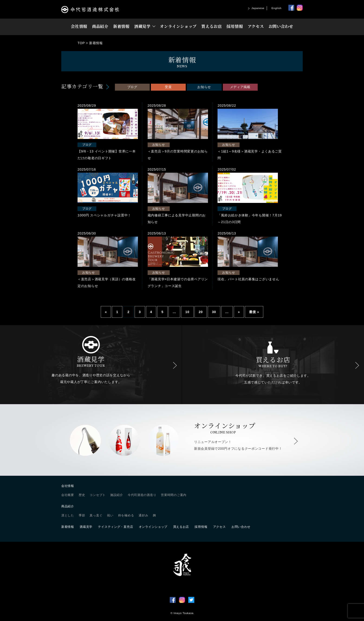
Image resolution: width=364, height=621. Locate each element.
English (276, 8)
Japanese (258, 8)
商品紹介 (100, 26)
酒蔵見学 (142, 26)
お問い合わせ (281, 26)
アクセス (256, 26)
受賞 (168, 87)
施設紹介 (117, 495)
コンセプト (98, 495)
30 (214, 312)
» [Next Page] (239, 312)
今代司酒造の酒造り (142, 495)
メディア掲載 (240, 87)
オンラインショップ (178, 26)
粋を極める (126, 515)
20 (201, 312)
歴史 (82, 495)
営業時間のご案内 (174, 495)
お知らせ (204, 87)
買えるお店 (212, 26)
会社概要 (68, 495)
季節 (82, 515)
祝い (110, 515)
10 (187, 312)
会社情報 (79, 26)
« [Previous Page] (106, 312)
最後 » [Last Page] (254, 312)
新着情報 (121, 26)
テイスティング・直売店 (115, 527)
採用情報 (235, 26)
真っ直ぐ (96, 515)
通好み (143, 515)
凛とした (68, 515)
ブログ (132, 87)
